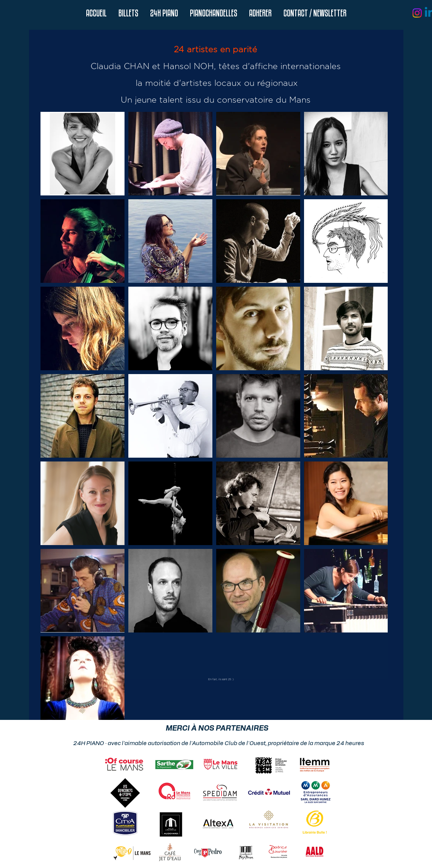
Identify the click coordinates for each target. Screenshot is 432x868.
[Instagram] (417, 13)
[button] (164, 13)
